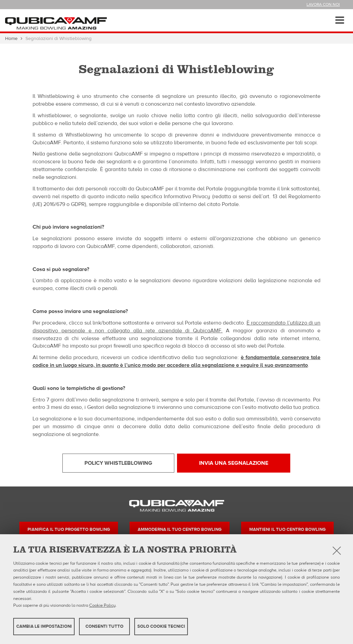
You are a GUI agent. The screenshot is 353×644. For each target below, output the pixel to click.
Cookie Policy (102, 605)
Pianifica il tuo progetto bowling (69, 529)
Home (11, 39)
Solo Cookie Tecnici (161, 626)
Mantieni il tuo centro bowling (287, 529)
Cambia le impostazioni (44, 626)
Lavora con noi (323, 4)
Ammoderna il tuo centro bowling (180, 529)
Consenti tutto (104, 626)
